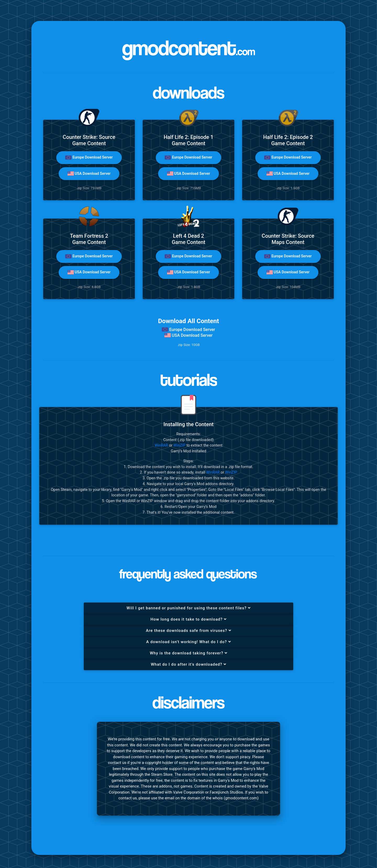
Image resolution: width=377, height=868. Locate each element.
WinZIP (179, 445)
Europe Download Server (89, 158)
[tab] (188, 608)
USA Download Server (89, 173)
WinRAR (161, 445)
